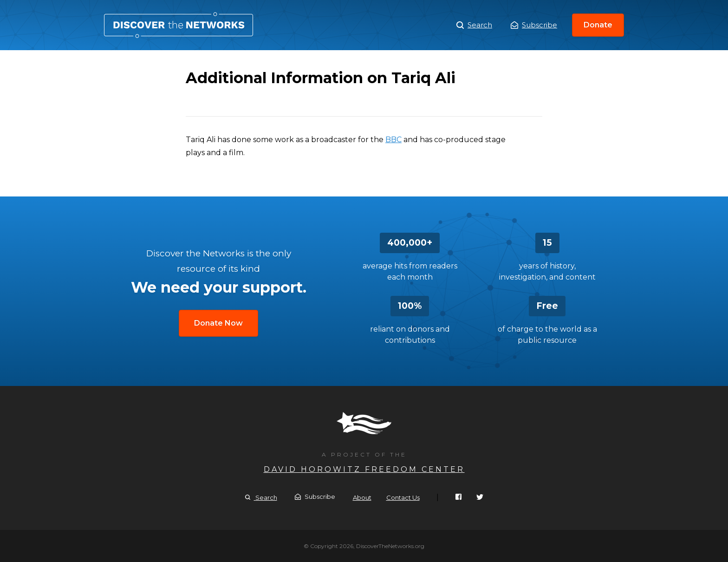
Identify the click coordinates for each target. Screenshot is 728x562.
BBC (393, 140)
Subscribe (534, 25)
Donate (598, 25)
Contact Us (403, 497)
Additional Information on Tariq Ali (179, 25)
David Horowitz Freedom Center (364, 469)
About (362, 497)
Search (474, 25)
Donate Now (218, 323)
